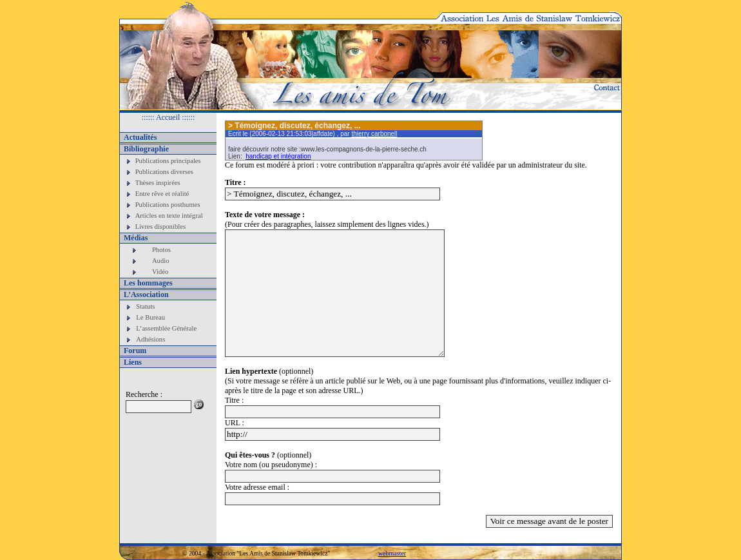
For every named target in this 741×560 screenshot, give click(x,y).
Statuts (145, 306)
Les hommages (148, 283)
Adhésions (150, 339)
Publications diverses (164, 172)
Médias (136, 238)
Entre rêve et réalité (162, 194)
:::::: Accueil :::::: (168, 117)
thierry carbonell (374, 134)
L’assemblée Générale (166, 328)
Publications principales (168, 161)
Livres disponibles (160, 227)
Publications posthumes (168, 205)
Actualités (140, 137)
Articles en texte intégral (169, 216)
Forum (135, 351)
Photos (161, 250)
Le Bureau (150, 317)
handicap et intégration (278, 156)
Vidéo (160, 272)
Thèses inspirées (158, 183)
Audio (161, 261)
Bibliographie (146, 149)
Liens (133, 362)
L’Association (146, 294)
